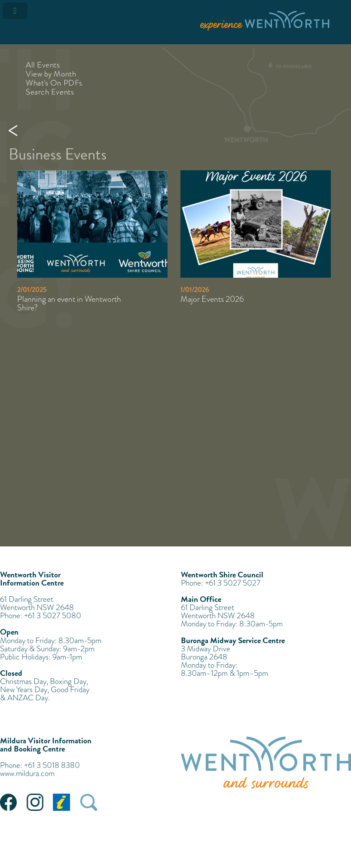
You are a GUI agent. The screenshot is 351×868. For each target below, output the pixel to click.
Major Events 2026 (212, 299)
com (48, 773)
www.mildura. (20, 773)
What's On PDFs (54, 83)
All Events (43, 65)
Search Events (50, 92)
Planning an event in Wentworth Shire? (69, 303)
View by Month (51, 74)
